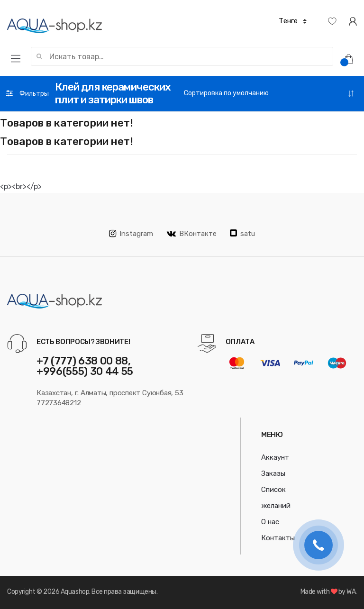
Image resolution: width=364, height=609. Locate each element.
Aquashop (75, 592)
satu (242, 234)
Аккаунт (275, 457)
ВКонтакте (192, 234)
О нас (270, 522)
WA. (352, 592)
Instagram (131, 234)
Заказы (273, 473)
